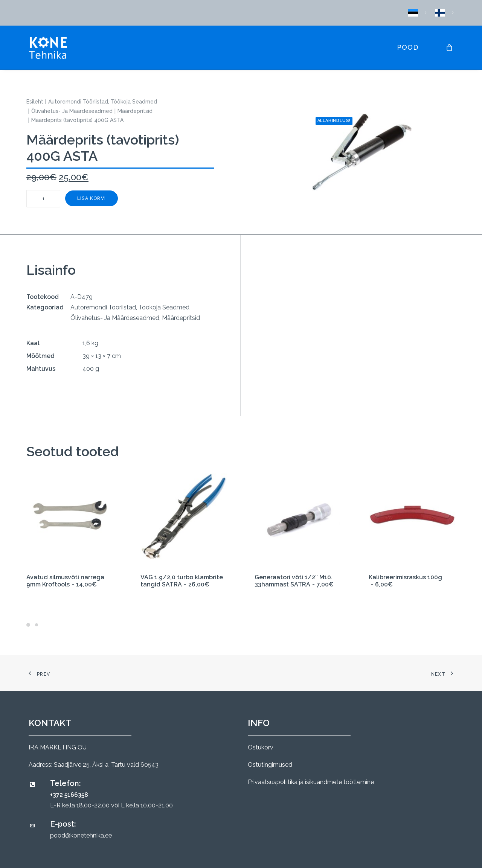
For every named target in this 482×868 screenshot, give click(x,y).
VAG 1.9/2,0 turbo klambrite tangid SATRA (182, 581)
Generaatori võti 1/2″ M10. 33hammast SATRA (294, 581)
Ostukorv (261, 747)
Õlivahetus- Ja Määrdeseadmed (72, 111)
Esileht (35, 102)
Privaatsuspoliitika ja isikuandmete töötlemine (311, 782)
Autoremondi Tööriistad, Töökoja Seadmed (103, 102)
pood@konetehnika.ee (81, 835)
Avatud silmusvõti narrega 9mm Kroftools (65, 581)
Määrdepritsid (135, 111)
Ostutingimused (270, 765)
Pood (408, 47)
